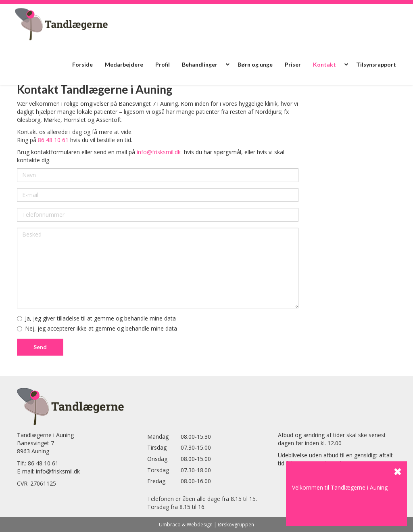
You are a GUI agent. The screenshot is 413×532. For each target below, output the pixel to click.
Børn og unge (255, 64)
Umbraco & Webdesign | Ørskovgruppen (206, 525)
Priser (293, 64)
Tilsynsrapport (376, 64)
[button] (227, 65)
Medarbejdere (124, 64)
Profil (163, 64)
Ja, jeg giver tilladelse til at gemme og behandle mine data (96, 318)
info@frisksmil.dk (159, 152)
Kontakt (324, 64)
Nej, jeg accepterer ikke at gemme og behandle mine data (97, 328)
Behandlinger (200, 64)
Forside (82, 64)
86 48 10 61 (53, 140)
